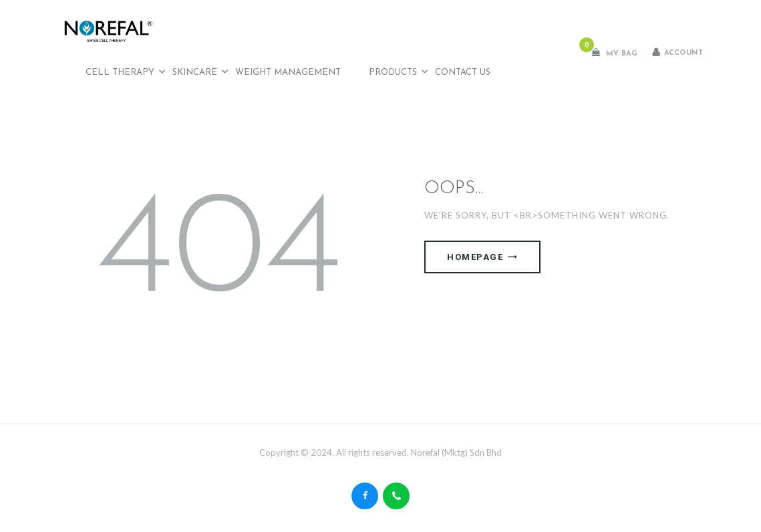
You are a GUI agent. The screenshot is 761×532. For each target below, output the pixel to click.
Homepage (475, 257)
